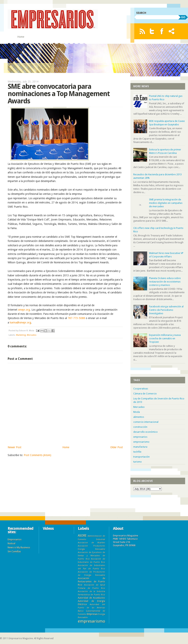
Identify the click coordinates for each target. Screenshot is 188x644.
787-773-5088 (76, 318)
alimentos (139, 417)
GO (183, 17)
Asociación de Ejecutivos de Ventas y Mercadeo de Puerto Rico (92, 556)
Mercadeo (32, 335)
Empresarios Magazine (21, 638)
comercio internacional (146, 422)
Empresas (92, 614)
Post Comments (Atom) (38, 455)
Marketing (21, 335)
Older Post (117, 447)
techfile (137, 452)
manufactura (140, 447)
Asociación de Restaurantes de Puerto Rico (92, 582)
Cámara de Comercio (145, 394)
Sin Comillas (14, 551)
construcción (140, 427)
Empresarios (15, 539)
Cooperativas (141, 389)
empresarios (140, 437)
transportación (141, 457)
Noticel (12, 543)
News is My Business (19, 547)
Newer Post (14, 447)
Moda (137, 412)
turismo (138, 462)
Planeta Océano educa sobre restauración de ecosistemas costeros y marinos (165, 282)
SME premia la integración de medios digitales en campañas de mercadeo (166, 203)
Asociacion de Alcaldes (92, 543)
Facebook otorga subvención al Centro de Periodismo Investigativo (166, 310)
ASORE (82, 536)
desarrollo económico (146, 432)
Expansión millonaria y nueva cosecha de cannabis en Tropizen (165, 338)
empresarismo (141, 442)
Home (21, 37)
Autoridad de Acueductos (92, 598)
